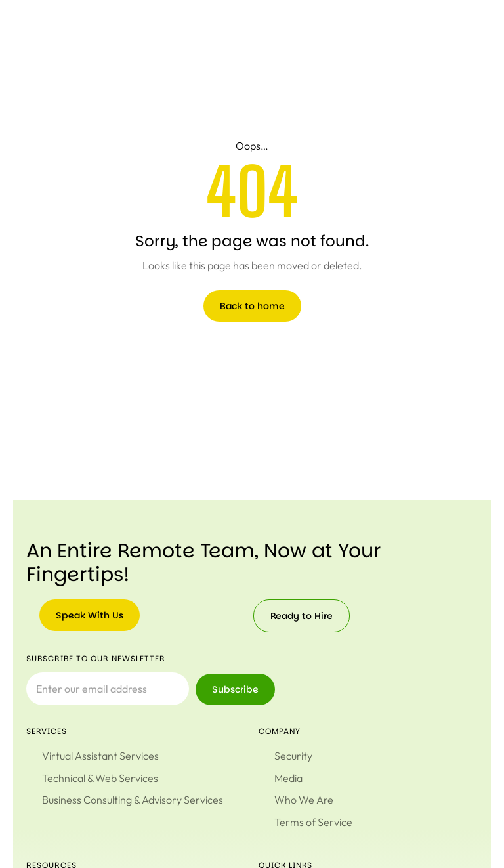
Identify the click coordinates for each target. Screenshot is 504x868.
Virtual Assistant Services (100, 756)
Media (288, 777)
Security (293, 756)
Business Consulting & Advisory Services (133, 798)
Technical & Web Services (100, 777)
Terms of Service (313, 819)
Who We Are (304, 798)
